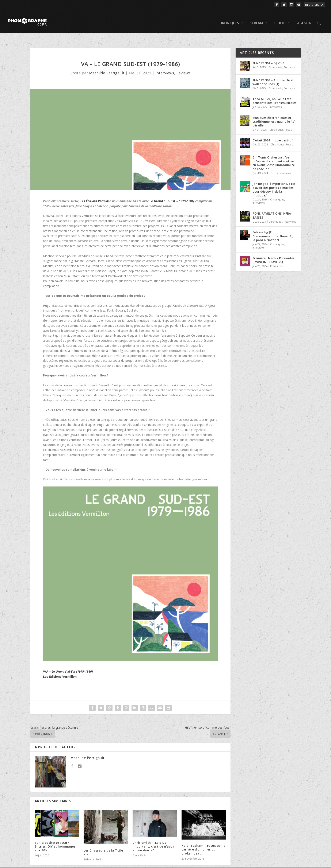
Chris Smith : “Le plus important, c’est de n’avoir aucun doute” (154, 833)
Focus (288, 116)
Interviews (165, 60)
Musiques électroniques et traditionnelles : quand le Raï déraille (274, 108)
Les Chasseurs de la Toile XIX (103, 839)
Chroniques (228, 17)
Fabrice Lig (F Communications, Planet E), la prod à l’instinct (273, 223)
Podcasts (289, 54)
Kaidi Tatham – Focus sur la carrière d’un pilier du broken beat (204, 836)
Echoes (280, 17)
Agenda (304, 17)
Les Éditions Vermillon (96, 188)
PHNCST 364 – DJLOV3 (268, 50)
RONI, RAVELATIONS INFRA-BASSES (272, 202)
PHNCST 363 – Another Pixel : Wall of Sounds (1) (274, 69)
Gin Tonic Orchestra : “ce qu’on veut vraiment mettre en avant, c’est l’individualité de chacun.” (274, 150)
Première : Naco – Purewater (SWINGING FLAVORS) (273, 247)
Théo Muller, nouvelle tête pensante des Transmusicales (274, 88)
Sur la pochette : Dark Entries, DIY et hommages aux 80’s (55, 833)
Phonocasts (275, 54)
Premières (276, 253)
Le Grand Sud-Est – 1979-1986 (172, 188)
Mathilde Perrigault (107, 60)
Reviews (183, 60)
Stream (256, 17)
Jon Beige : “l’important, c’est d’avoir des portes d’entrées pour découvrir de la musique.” (274, 176)
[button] (319, 21)
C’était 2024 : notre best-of (273, 127)
